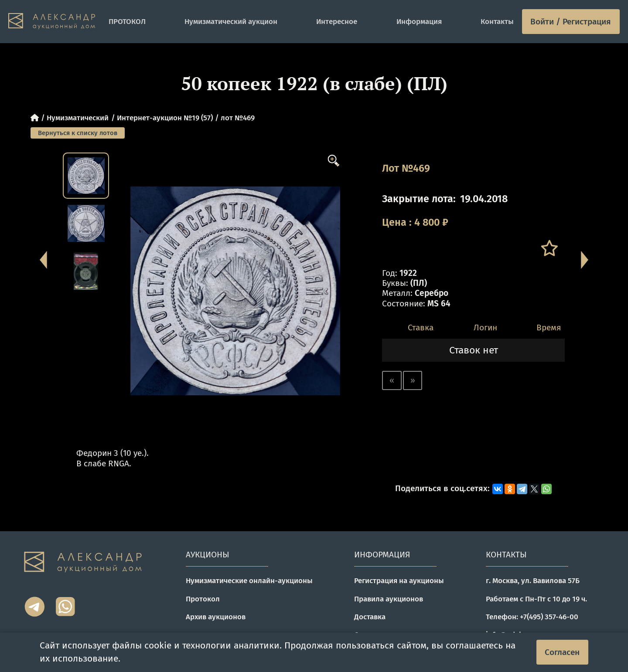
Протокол (203, 599)
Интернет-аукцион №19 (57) (165, 118)
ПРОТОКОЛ (127, 21)
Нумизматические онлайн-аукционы (249, 580)
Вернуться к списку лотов (78, 133)
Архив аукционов (216, 617)
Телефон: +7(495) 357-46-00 (532, 617)
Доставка (370, 617)
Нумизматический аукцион (231, 21)
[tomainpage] (54, 22)
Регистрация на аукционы (399, 580)
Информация (419, 21)
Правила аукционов (389, 599)
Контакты (497, 21)
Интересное (337, 21)
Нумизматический (78, 118)
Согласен (562, 652)
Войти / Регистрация (571, 22)
